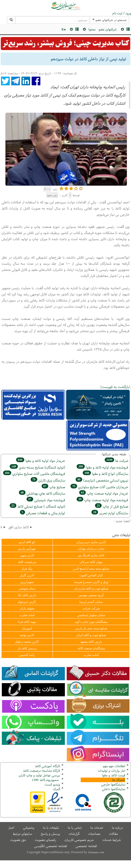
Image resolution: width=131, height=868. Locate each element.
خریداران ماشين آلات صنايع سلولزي (99, 487)
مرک (56, 789)
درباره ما (117, 828)
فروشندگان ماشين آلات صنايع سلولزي (34, 473)
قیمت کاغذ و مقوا (114, 775)
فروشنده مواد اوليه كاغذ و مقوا (102, 467)
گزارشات (74, 834)
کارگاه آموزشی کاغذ (47, 766)
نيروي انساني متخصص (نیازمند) (102, 480)
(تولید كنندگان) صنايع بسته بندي (37, 467)
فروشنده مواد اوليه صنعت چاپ (102, 500)
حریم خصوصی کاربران (79, 840)
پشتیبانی (29, 828)
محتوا (92, 29)
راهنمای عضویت (45, 840)
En (64, 29)
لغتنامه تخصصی (86, 846)
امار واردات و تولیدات (111, 771)
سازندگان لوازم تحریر (110, 513)
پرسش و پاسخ (50, 834)
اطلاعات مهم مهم (114, 766)
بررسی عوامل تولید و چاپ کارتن (39, 775)
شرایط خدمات (112, 840)
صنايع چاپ (53, 487)
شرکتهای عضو (108, 29)
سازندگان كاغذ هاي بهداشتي (42, 493)
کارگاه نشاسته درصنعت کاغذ (41, 771)
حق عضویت (18, 840)
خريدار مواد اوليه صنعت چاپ (104, 493)
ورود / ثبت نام (122, 13)
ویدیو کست (52, 784)
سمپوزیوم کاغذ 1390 (46, 780)
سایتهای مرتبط (23, 834)
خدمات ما (97, 828)
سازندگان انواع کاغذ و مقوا (105, 473)
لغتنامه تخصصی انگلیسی (51, 846)
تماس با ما (75, 828)
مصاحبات (94, 834)
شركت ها (116, 460)
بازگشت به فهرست (115, 387)
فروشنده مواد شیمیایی (46, 500)
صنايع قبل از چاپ (112, 506)
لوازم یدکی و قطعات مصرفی (43, 513)
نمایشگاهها (113, 784)
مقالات (114, 834)
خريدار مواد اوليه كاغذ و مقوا (41, 460)
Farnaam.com (96, 852)
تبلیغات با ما (51, 828)
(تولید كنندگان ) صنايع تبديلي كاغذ (37, 506)
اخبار (11, 828)
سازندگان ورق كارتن (48, 480)
